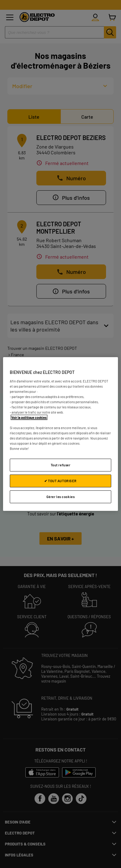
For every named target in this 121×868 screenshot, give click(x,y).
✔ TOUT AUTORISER (61, 481)
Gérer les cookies (61, 497)
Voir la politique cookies (29, 417)
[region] (61, 434)
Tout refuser (61, 465)
